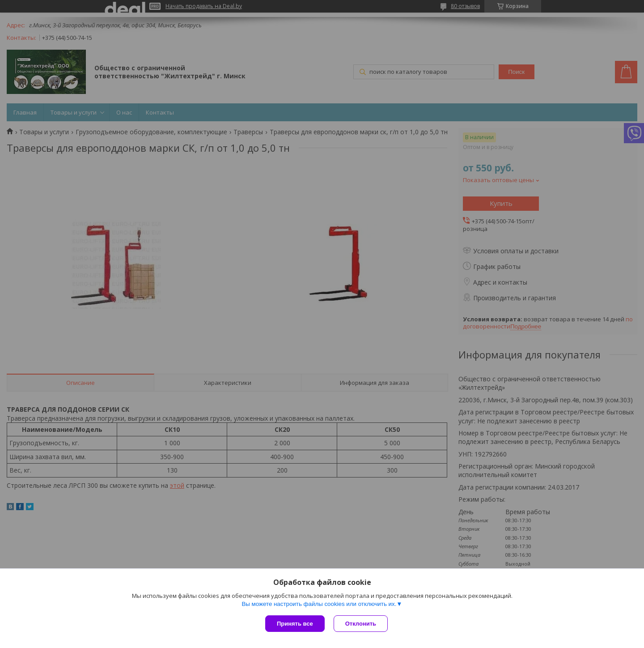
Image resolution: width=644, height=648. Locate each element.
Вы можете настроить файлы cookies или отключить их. (319, 604)
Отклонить (361, 624)
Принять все (295, 624)
